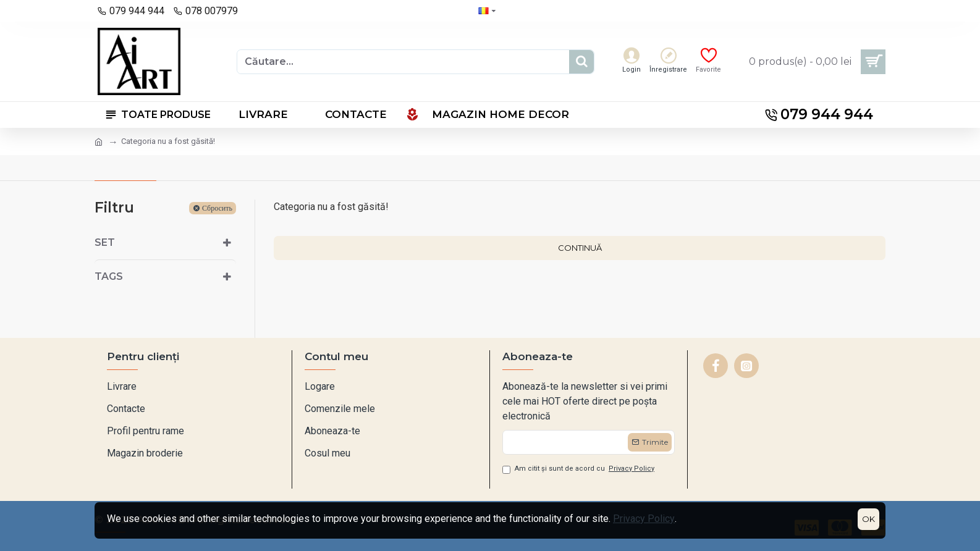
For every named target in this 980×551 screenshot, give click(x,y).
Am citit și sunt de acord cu (579, 469)
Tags (109, 276)
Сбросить (217, 208)
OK (868, 519)
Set (105, 242)
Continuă (580, 248)
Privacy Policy (644, 519)
